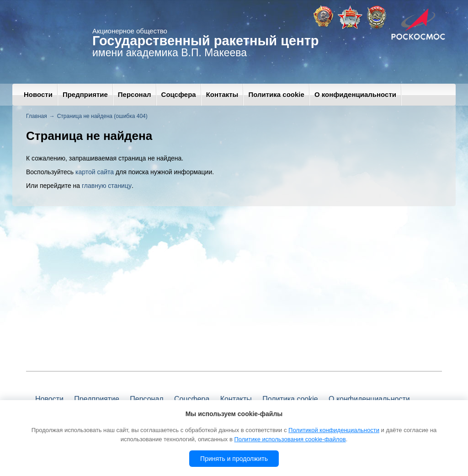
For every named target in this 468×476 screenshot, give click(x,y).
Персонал (135, 94)
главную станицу (107, 186)
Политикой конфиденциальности (334, 430)
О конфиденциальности (355, 94)
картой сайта (95, 172)
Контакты (222, 94)
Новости (38, 94)
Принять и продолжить (234, 459)
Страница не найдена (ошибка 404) (102, 116)
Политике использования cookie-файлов (290, 439)
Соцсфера (179, 94)
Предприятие (85, 94)
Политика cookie (276, 94)
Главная (37, 116)
